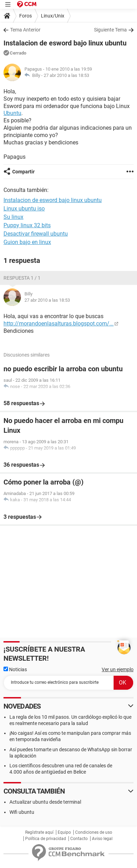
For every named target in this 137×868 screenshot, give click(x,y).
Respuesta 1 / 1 (22, 278)
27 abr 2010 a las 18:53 (66, 75)
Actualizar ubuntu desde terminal (45, 802)
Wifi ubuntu (22, 812)
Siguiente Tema (110, 30)
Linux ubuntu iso (24, 209)
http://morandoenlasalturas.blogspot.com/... (59, 324)
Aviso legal (102, 839)
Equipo (64, 832)
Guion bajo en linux (27, 242)
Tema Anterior (25, 30)
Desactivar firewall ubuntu (36, 234)
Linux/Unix (53, 16)
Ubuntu (12, 113)
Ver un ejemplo (118, 669)
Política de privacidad (46, 839)
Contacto (79, 839)
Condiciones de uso (94, 832)
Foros (26, 16)
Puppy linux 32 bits (27, 225)
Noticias (15, 669)
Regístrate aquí (39, 832)
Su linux (13, 217)
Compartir (23, 172)
